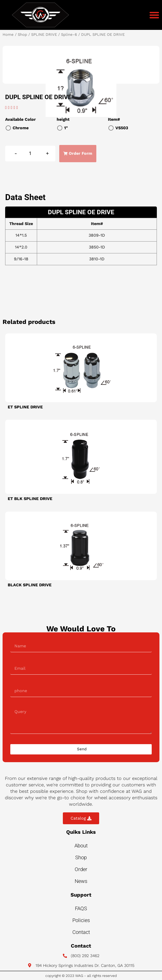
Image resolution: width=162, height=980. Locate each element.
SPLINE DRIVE (44, 35)
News (81, 881)
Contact (81, 932)
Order (81, 869)
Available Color (20, 119)
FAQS (81, 908)
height (63, 119)
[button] (154, 15)
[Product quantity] (30, 154)
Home (8, 35)
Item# (114, 119)
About (81, 846)
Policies (81, 920)
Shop (22, 35)
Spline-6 (69, 35)
